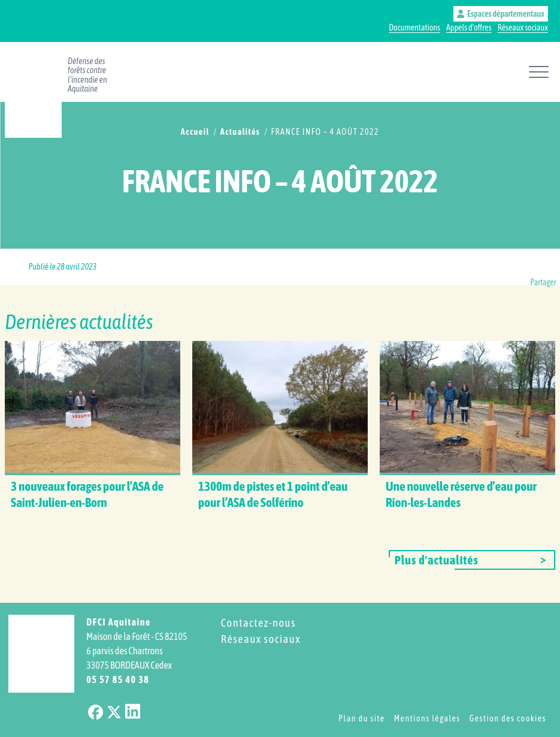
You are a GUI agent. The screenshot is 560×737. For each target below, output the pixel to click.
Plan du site (362, 718)
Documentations (414, 28)
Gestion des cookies (508, 718)
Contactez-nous (258, 623)
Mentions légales (427, 718)
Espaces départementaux (501, 14)
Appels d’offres (469, 28)
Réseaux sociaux (523, 28)
